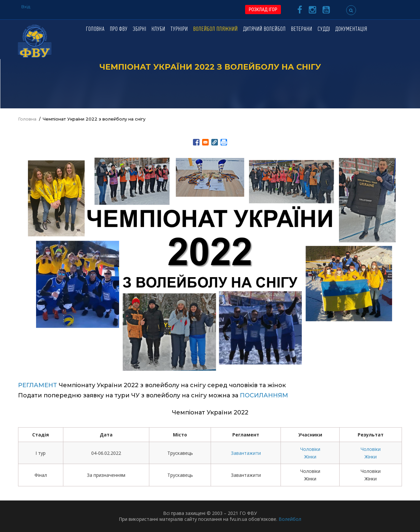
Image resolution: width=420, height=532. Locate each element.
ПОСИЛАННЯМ (264, 395)
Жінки (310, 457)
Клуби (158, 29)
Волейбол (290, 519)
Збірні (140, 29)
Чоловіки (310, 449)
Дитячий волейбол (264, 29)
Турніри (179, 29)
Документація (351, 29)
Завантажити (246, 453)
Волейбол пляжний (216, 29)
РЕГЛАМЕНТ (38, 385)
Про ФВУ (119, 29)
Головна (95, 29)
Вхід (26, 7)
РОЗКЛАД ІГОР (263, 10)
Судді (324, 29)
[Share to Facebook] (196, 142)
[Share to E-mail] (205, 142)
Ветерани (302, 29)
